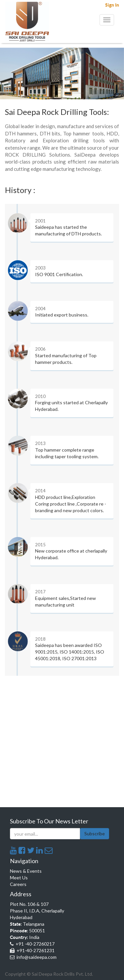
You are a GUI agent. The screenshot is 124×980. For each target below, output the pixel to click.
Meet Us (19, 878)
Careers (18, 884)
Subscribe (95, 833)
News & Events (26, 871)
